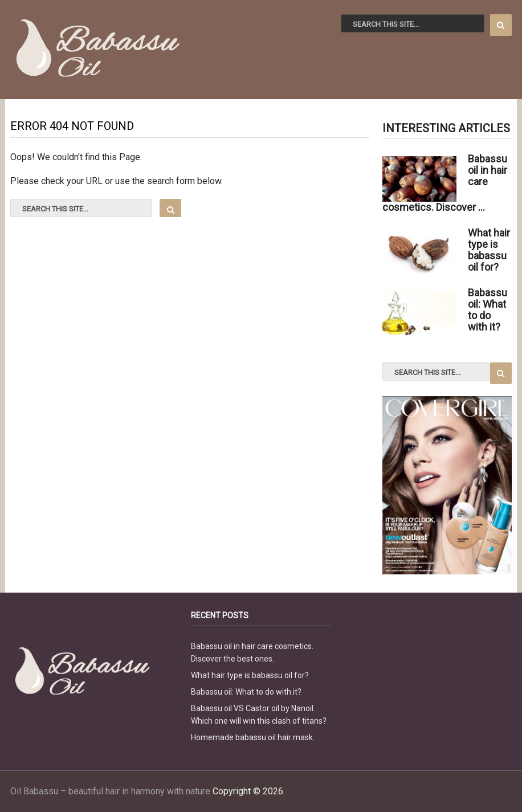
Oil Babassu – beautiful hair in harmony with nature (110, 791)
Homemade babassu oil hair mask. (253, 737)
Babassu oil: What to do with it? (246, 692)
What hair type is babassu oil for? (250, 675)
